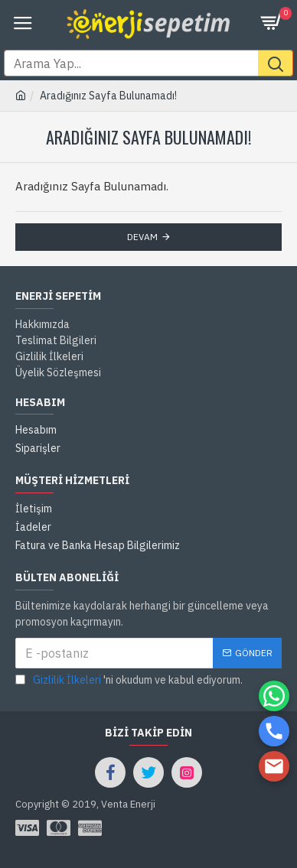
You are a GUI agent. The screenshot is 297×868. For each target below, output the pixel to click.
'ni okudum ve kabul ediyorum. (129, 680)
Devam (142, 237)
